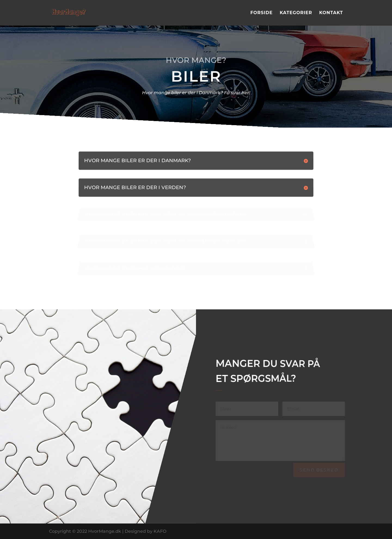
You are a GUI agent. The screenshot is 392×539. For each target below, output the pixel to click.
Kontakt (331, 13)
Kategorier (296, 13)
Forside (262, 13)
